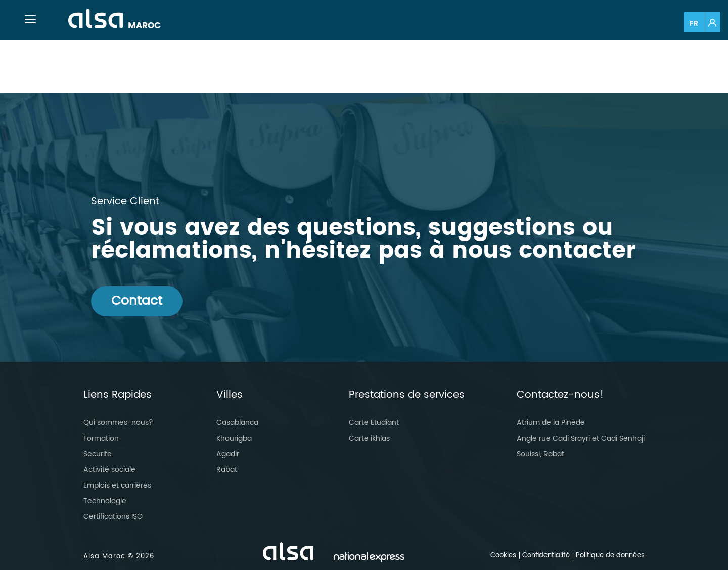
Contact (137, 301)
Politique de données (610, 556)
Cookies (503, 556)
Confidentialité (546, 556)
